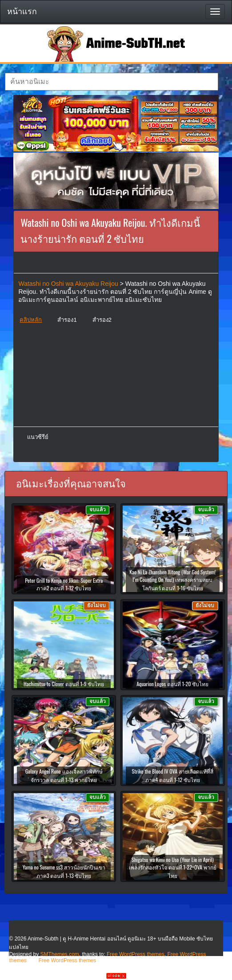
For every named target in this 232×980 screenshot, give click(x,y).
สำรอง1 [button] (67, 320)
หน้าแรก (22, 12)
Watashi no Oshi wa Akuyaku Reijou (68, 284)
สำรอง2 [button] (102, 320)
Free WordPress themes (136, 954)
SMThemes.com (60, 954)
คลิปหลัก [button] (31, 320)
